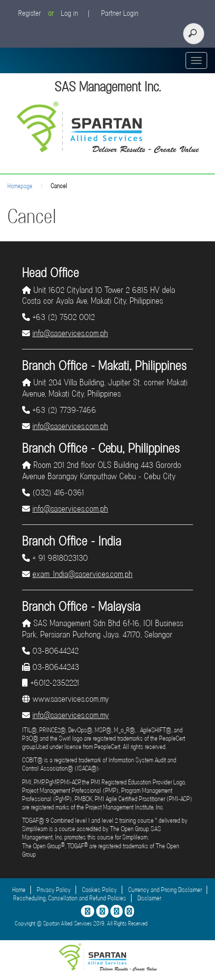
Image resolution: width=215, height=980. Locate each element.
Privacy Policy (54, 890)
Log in (69, 13)
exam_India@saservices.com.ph (82, 574)
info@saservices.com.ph (70, 333)
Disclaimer (149, 898)
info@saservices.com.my (71, 715)
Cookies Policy (99, 890)
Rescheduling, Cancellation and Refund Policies (70, 898)
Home (19, 890)
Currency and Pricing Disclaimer (165, 890)
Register (29, 13)
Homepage (20, 186)
